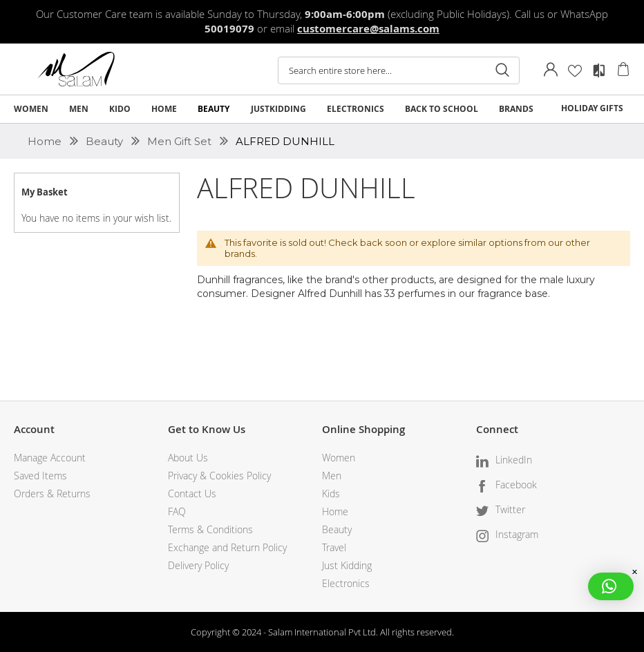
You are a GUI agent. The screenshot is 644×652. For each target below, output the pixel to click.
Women (339, 458)
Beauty (106, 141)
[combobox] (399, 70)
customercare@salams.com (368, 29)
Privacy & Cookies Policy (219, 476)
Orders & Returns (52, 493)
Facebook (516, 485)
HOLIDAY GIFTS (592, 108)
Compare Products (599, 70)
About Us (188, 458)
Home (46, 141)
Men (332, 476)
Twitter (510, 509)
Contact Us (192, 493)
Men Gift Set (181, 141)
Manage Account (50, 458)
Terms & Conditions (210, 529)
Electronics (346, 583)
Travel (334, 547)
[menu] (322, 109)
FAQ (177, 511)
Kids (331, 493)
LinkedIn (514, 460)
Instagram (517, 534)
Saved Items (40, 476)
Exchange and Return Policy (227, 547)
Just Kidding (347, 565)
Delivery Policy (198, 565)
